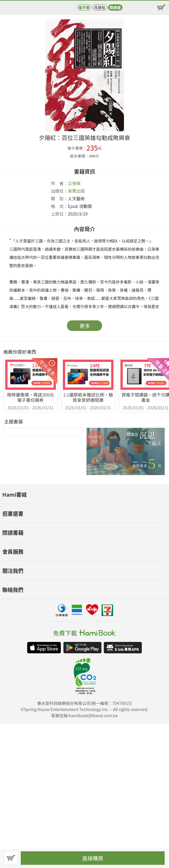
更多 (85, 326)
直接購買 (93, 858)
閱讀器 (115, 7)
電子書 (84, 7)
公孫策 (74, 183)
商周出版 (76, 191)
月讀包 (100, 7)
